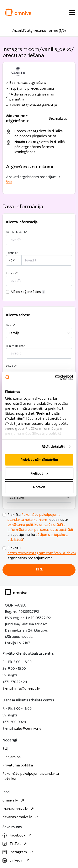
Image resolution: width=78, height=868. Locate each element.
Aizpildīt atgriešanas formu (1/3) (39, 31)
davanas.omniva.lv (21, 817)
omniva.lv (14, 800)
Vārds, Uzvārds (17, 232)
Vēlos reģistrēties (28, 292)
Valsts (11, 325)
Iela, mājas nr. (15, 346)
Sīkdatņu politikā (47, 433)
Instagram (18, 852)
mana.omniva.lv (19, 809)
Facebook (17, 835)
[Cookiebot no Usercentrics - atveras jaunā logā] (56, 377)
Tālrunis (12, 253)
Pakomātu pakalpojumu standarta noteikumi (31, 776)
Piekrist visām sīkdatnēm (39, 460)
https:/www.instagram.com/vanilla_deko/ (42, 553)
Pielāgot (39, 473)
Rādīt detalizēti (53, 447)
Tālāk (39, 570)
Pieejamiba (12, 757)
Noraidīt (39, 487)
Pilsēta (11, 366)
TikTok (15, 844)
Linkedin (16, 860)
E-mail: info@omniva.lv (21, 689)
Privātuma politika (18, 765)
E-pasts (12, 273)
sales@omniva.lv (28, 729)
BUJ (5, 749)
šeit (9, 182)
